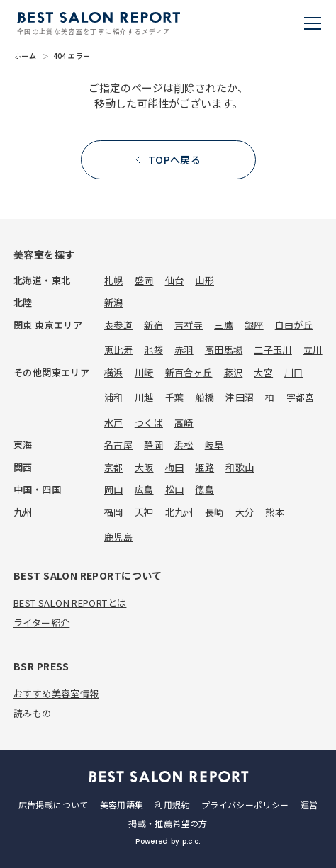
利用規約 (172, 805)
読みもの (33, 713)
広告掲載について (54, 805)
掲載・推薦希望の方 (168, 823)
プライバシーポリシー (245, 805)
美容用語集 (122, 805)
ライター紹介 (41, 622)
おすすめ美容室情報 (56, 693)
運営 (309, 805)
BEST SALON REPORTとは (70, 603)
